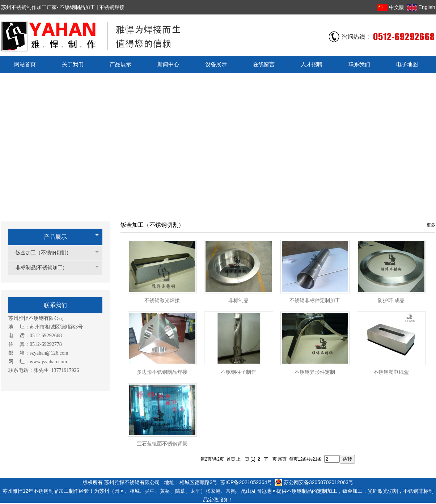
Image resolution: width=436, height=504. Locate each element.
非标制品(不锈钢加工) (44, 268)
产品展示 (55, 237)
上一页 (243, 459)
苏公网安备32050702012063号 (314, 482)
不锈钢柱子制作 (238, 372)
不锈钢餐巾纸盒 (391, 372)
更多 (431, 225)
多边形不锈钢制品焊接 (162, 372)
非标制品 (238, 300)
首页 (231, 459)
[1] (253, 459)
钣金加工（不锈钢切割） (47, 253)
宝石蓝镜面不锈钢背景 (162, 444)
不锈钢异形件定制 (315, 372)
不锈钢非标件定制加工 (315, 300)
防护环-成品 (391, 300)
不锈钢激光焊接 (162, 300)
